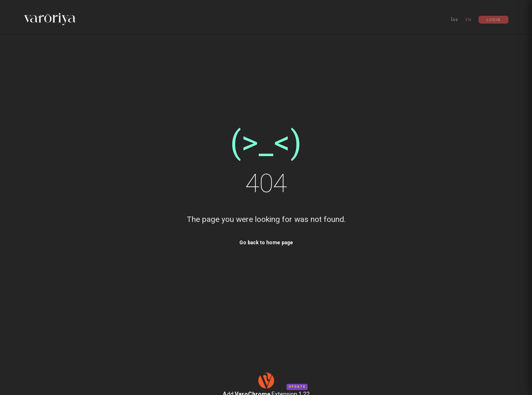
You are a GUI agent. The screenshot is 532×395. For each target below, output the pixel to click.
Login (493, 20)
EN (468, 20)
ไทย (455, 20)
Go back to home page (266, 243)
